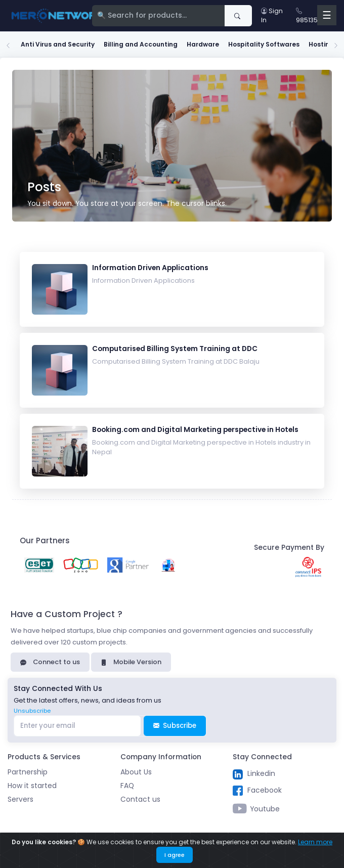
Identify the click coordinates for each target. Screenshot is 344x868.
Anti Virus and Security (58, 44)
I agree (175, 855)
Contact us (140, 799)
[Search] (159, 16)
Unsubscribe (32, 711)
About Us (136, 772)
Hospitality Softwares (264, 44)
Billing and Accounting (141, 44)
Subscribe (175, 726)
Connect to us (50, 662)
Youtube (256, 809)
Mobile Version (131, 662)
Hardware (203, 44)
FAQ (127, 786)
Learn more (315, 842)
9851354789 (315, 15)
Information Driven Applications (150, 268)
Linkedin (254, 774)
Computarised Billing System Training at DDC (175, 349)
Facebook (257, 791)
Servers (20, 799)
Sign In (272, 15)
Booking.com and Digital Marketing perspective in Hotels (195, 430)
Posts (44, 187)
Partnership (28, 772)
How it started (32, 786)
